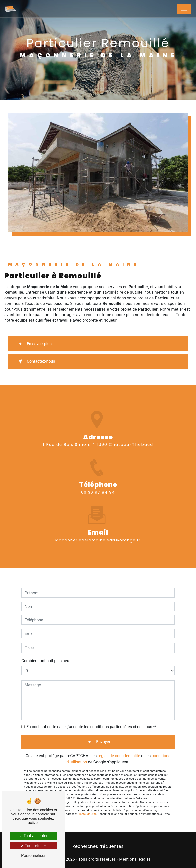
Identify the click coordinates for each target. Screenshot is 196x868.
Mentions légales (135, 859)
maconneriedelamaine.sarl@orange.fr (98, 534)
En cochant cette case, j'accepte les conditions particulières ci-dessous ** (91, 721)
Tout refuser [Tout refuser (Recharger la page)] (33, 846)
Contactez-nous (35, 361)
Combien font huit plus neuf (46, 655)
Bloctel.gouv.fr (87, 808)
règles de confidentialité (119, 750)
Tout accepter (33, 836)
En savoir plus (34, 344)
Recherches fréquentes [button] (98, 846)
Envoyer (103, 736)
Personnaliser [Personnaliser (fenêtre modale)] (33, 856)
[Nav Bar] (184, 9)
